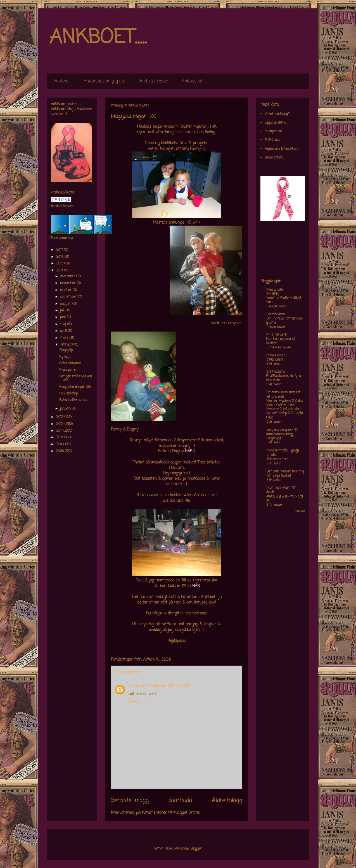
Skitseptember (277, 459)
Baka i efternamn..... (74, 400)
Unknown (137, 686)
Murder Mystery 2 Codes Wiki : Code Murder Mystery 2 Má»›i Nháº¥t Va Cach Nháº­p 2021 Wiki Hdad (285, 409)
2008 (60, 451)
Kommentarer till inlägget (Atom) (171, 813)
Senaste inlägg (130, 801)
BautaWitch (276, 314)
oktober (66, 290)
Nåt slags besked (279, 476)
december (68, 276)
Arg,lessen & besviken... (282, 149)
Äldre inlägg (227, 801)
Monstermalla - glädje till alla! (283, 453)
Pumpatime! (274, 131)
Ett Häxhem (276, 372)
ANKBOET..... (98, 38)
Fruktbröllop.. (69, 394)
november (68, 283)
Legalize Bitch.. (276, 123)
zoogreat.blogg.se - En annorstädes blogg (282, 432)
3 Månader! (275, 360)
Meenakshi (275, 290)
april (64, 331)
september (69, 297)
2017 (60, 250)
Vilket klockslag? (277, 114)
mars (65, 338)
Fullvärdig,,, (272, 140)
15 (66, 114)
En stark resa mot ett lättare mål (283, 395)
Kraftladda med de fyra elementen (283, 378)
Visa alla (300, 511)
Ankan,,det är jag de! (104, 81)
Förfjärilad (274, 439)
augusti (66, 304)
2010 (60, 437)
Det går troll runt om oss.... (76, 379)
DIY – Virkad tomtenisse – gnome (285, 321)
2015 (60, 264)
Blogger (196, 849)
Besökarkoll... (274, 158)
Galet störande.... (71, 363)
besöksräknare (62, 206)
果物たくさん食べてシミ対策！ (285, 499)
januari (66, 409)
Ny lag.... (65, 357)
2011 (60, 431)
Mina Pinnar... (277, 356)
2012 (60, 424)
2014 (60, 271)
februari (67, 345)
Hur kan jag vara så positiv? (281, 341)
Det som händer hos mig (285, 472)
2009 (61, 444)
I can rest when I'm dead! (281, 490)
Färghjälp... (67, 350)
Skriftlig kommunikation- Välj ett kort (284, 298)
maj (64, 324)
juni (63, 317)
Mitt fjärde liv (277, 335)
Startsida (180, 801)
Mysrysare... (68, 370)
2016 (60, 257)
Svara (134, 702)
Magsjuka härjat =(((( (75, 387)
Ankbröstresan (153, 81)
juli (63, 311)
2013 (60, 417)
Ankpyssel (192, 81)
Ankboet (62, 81)
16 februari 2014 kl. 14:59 (169, 686)
